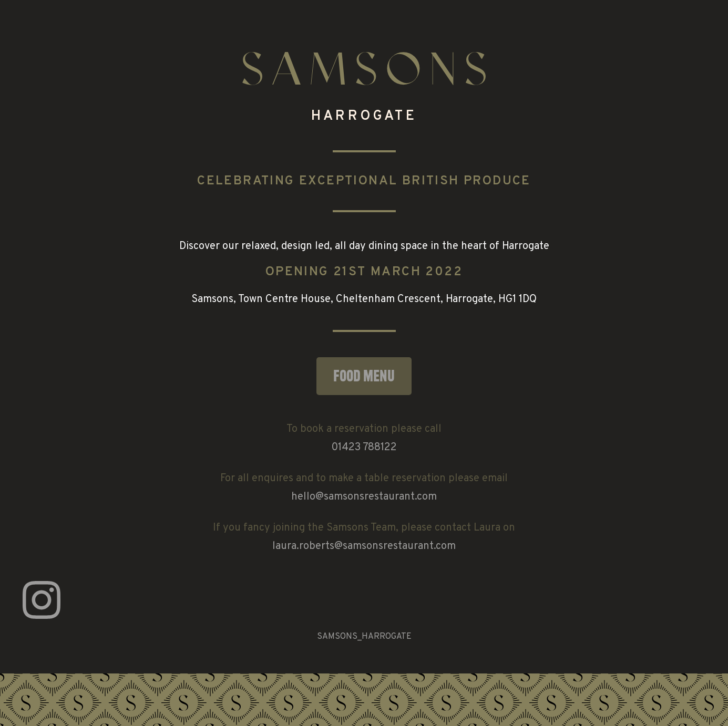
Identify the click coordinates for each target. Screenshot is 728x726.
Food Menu (364, 377)
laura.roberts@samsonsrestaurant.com (364, 546)
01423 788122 (364, 448)
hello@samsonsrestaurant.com (364, 497)
